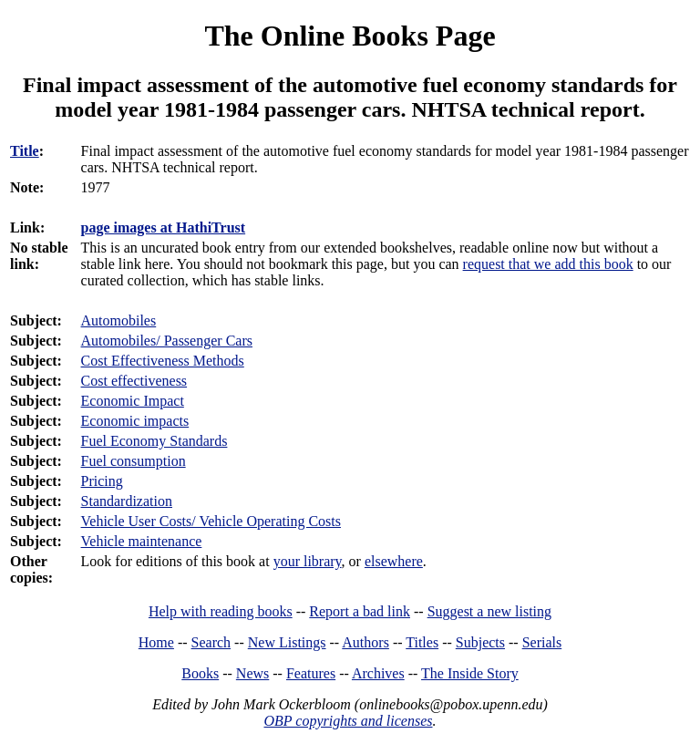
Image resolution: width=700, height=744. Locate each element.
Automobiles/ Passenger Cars (167, 341)
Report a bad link (360, 611)
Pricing (102, 481)
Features (311, 673)
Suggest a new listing (489, 611)
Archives (378, 673)
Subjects (480, 642)
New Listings (287, 642)
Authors (365, 642)
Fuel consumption (134, 461)
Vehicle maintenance (142, 541)
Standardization (127, 501)
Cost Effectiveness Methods (163, 361)
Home (156, 642)
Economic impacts (135, 421)
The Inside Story (470, 673)
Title (25, 151)
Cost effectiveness (134, 381)
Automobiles (119, 320)
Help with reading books (221, 611)
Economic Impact (133, 401)
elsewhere (394, 561)
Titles (422, 642)
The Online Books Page (350, 36)
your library (308, 561)
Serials (542, 642)
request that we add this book (548, 264)
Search (211, 642)
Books (200, 673)
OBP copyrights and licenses (348, 721)
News (252, 673)
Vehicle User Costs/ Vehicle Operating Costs (211, 521)
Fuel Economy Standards (154, 441)
